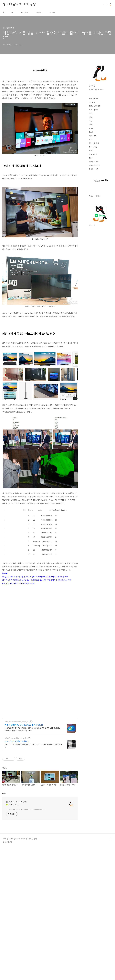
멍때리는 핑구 (94, 169)
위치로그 (40, 12)
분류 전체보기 (94, 98)
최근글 (91, 196)
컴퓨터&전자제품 (95, 106)
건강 (91, 139)
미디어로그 (25, 12)
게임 (91, 113)
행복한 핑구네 (94, 162)
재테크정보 (93, 136)
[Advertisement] (40, 732)
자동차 (91, 128)
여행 (91, 125)
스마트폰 (92, 102)
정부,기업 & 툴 (94, 143)
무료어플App (94, 110)
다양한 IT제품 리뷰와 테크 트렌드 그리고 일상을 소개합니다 (26, 888)
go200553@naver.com (97, 89)
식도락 (91, 121)
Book (91, 132)
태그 (13, 12)
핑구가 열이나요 (95, 165)
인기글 (98, 196)
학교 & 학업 (93, 154)
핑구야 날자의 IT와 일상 (19, 4)
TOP (111, 919)
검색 (105, 4)
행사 (91, 158)
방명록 (52, 12)
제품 (91, 150)
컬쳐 (91, 117)
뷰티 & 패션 (93, 147)
